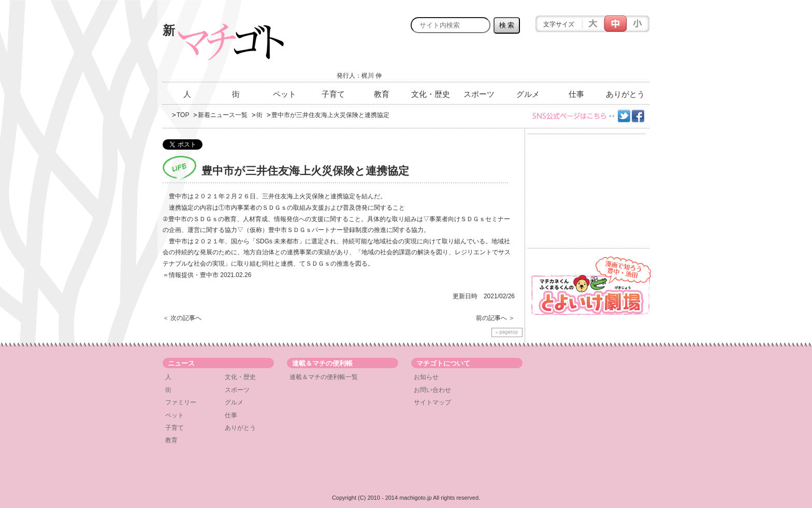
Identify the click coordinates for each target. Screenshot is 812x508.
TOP (183, 115)
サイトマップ (432, 402)
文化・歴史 (431, 94)
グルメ (528, 94)
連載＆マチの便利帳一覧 (324, 377)
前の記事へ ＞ (495, 318)
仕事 (576, 94)
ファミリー (181, 402)
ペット (285, 94)
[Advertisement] (528, 61)
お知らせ (426, 377)
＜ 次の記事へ (182, 318)
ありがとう (625, 94)
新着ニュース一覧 (223, 115)
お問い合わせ (432, 390)
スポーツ (479, 94)
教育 (382, 94)
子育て (333, 94)
